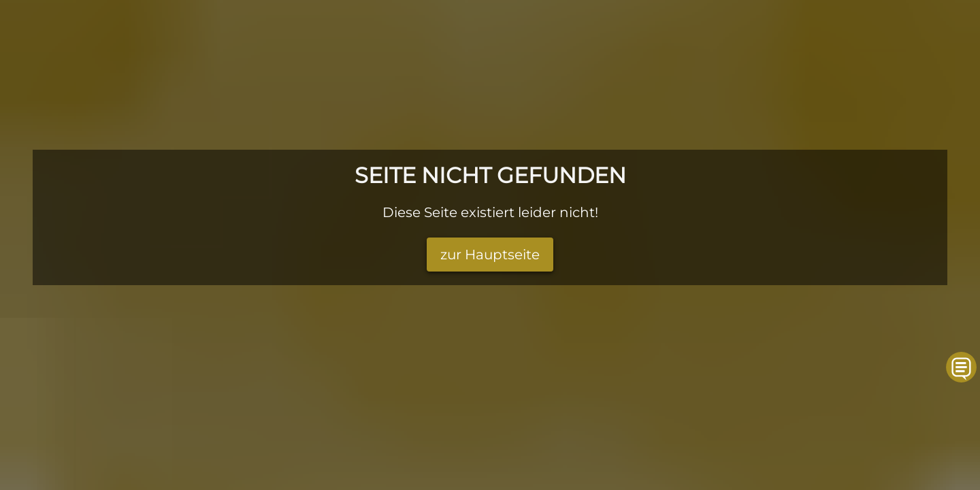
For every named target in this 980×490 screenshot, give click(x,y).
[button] (962, 367)
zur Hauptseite (490, 255)
